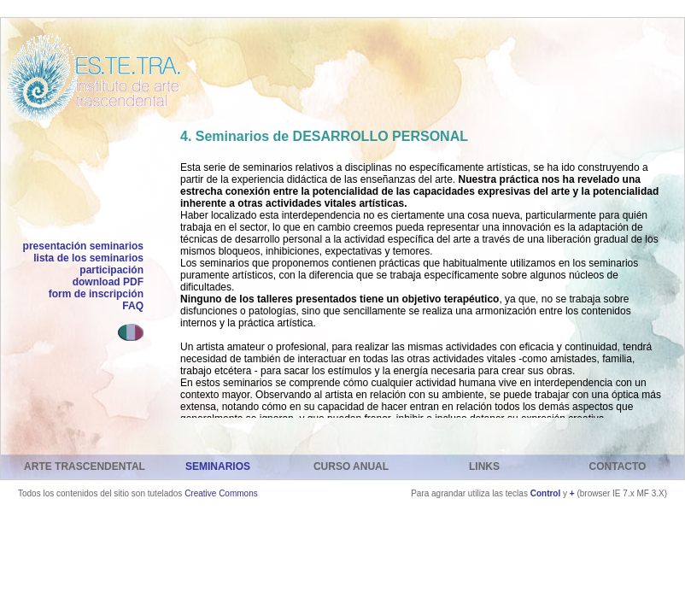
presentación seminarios (83, 246)
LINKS (484, 466)
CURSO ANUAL (351, 466)
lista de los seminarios (88, 258)
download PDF (108, 282)
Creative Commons (221, 493)
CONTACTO (618, 466)
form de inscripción (96, 294)
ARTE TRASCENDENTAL (85, 466)
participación (111, 270)
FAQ (133, 306)
